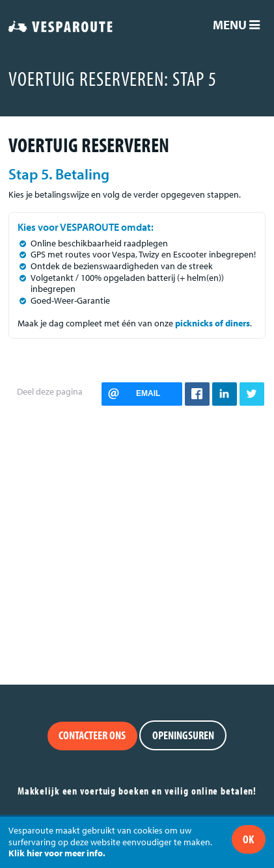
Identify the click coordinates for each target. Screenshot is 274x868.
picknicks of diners (212, 323)
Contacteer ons (92, 735)
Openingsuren (183, 735)
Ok (248, 839)
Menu (236, 25)
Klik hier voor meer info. (57, 853)
